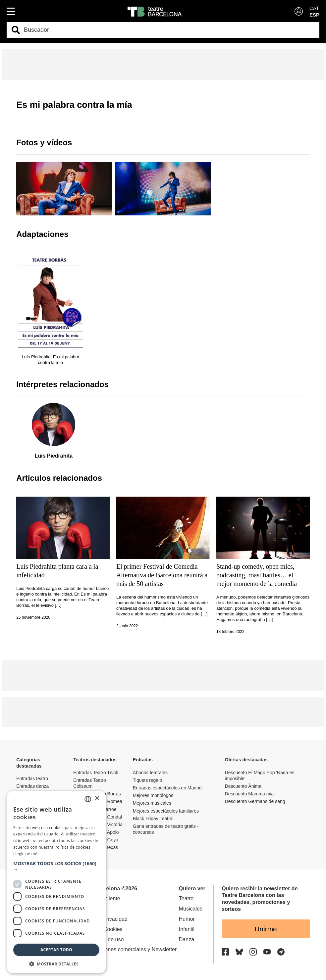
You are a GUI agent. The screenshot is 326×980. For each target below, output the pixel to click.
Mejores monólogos (153, 795)
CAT (314, 8)
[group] (64, 189)
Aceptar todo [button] (56, 950)
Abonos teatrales (150, 773)
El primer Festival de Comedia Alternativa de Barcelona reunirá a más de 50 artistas (162, 575)
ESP (314, 15)
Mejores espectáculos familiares (166, 811)
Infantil (187, 929)
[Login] (299, 11)
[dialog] (56, 882)
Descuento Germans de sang (255, 801)
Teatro (186, 898)
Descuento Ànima (243, 786)
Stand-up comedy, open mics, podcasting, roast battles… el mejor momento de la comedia (257, 575)
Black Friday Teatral (153, 819)
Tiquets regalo (147, 780)
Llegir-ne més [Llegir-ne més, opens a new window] (26, 854)
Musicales (191, 909)
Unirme (266, 929)
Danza (187, 939)
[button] (56, 867)
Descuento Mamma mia (249, 794)
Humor (187, 919)
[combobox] (169, 30)
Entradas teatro (32, 779)
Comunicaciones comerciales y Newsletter (127, 949)
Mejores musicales (152, 803)
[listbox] (88, 799)
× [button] (97, 799)
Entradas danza (32, 786)
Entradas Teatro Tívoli (96, 773)
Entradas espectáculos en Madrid (167, 788)
